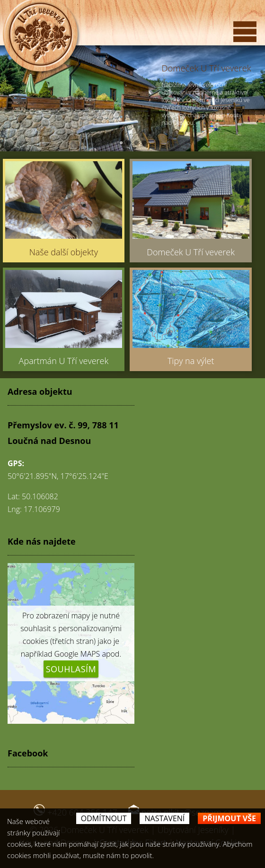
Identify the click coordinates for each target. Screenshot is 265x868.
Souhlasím (71, 669)
